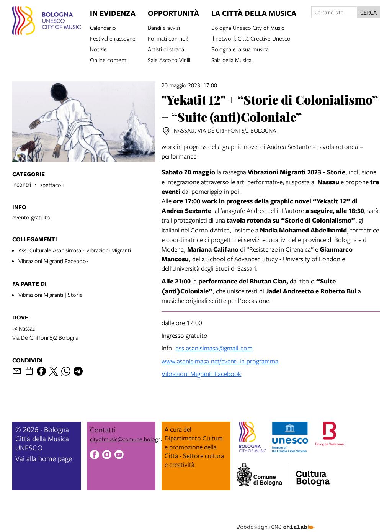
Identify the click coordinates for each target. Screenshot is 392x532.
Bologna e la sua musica (240, 49)
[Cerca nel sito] (334, 12)
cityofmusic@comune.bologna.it (129, 439)
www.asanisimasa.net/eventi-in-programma (220, 361)
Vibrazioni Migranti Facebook (54, 261)
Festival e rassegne (113, 38)
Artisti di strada (166, 49)
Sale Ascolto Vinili (169, 59)
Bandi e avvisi (164, 27)
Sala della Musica (231, 59)
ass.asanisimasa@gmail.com (214, 348)
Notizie (98, 49)
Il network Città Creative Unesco (251, 38)
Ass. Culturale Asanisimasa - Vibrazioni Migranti (75, 250)
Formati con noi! (168, 38)
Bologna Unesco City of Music (248, 27)
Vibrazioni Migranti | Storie (51, 295)
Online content (108, 59)
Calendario (103, 27)
